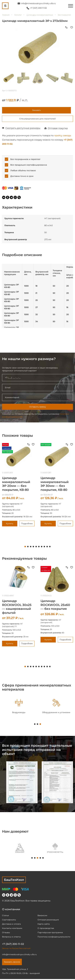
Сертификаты (9, 921)
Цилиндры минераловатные (40, 15)
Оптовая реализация (48, 921)
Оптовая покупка (58, 129)
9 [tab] (47, 547)
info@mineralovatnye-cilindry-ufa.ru (38, 3)
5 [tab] (36, 547)
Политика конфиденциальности (54, 938)
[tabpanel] (19, 707)
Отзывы (6, 933)
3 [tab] (31, 547)
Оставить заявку (38, 408)
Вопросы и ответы (11, 938)
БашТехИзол (14, 881)
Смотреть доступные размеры (23, 129)
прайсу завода (62, 136)
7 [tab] (42, 547)
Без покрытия (64, 15)
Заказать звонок (12, 963)
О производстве (46, 929)
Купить (10, 524)
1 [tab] (25, 547)
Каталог (18, 15)
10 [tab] (50, 547)
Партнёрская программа (50, 933)
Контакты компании (12, 929)
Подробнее (27, 524)
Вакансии (42, 916)
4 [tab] (33, 547)
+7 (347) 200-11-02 (38, 8)
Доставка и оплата (11, 925)
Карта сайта (44, 925)
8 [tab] (44, 547)
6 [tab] (39, 547)
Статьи (5, 916)
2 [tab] (28, 547)
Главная (6, 15)
